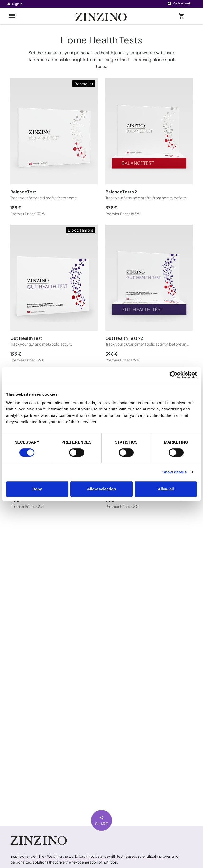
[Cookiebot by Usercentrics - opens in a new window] (174, 375)
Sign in (14, 4)
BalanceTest (23, 192)
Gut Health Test (26, 338)
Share (102, 820)
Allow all (166, 489)
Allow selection (101, 489)
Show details (175, 472)
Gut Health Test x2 (124, 338)
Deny (37, 489)
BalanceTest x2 (121, 192)
